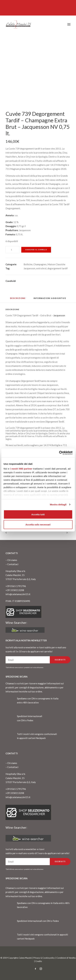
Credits (39, 961)
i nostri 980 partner (21, 469)
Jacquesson (29, 268)
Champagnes (40, 264)
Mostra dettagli (58, 505)
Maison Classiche (56, 264)
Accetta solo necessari (38, 525)
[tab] (50, 299)
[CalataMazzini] (18, 24)
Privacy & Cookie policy (44, 958)
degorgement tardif (58, 268)
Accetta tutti (38, 514)
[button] (69, 24)
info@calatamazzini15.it (18, 594)
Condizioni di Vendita (66, 958)
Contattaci (13, 564)
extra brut (41, 268)
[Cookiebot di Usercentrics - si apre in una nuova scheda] (59, 453)
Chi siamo (12, 560)
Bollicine (28, 264)
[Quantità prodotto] (12, 250)
